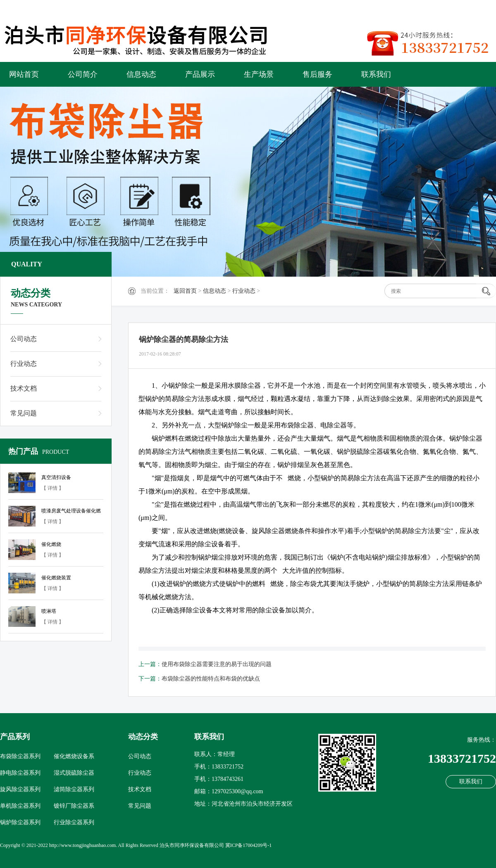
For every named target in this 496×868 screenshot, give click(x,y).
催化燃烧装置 (56, 578)
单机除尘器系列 (20, 806)
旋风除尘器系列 (20, 789)
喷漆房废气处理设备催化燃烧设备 (71, 512)
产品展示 (200, 74)
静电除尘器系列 (20, 773)
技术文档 (24, 388)
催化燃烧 (51, 544)
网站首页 (24, 74)
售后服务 (317, 74)
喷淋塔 (49, 611)
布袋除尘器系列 (20, 756)
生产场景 (259, 74)
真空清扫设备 (56, 477)
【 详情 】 (52, 488)
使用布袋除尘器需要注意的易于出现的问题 (217, 664)
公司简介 (83, 74)
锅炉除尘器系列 (20, 822)
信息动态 (141, 74)
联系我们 (376, 74)
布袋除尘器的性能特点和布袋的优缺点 (211, 679)
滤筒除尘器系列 (74, 789)
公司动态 (24, 339)
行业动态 (244, 291)
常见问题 (24, 413)
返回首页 (185, 291)
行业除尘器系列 (74, 822)
